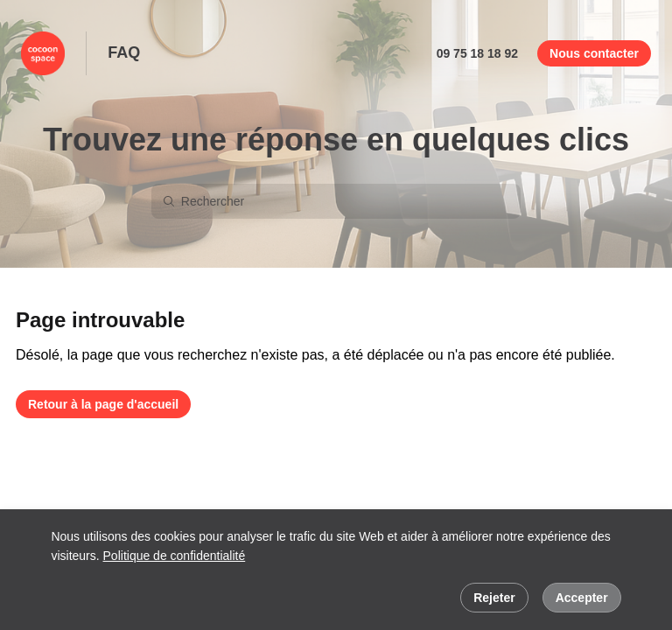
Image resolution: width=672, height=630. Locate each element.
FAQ (124, 52)
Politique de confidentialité (175, 556)
